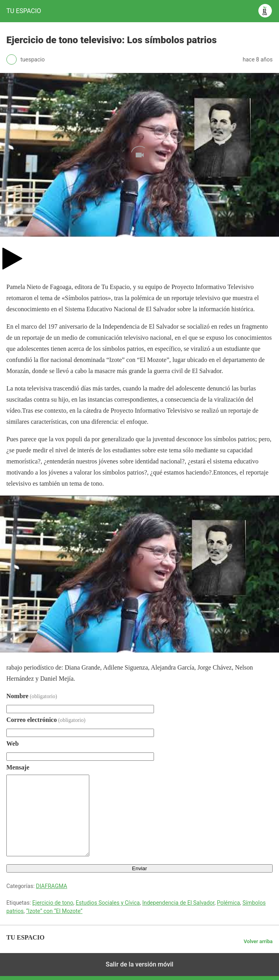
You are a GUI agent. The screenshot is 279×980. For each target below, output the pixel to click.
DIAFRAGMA (52, 886)
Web (13, 744)
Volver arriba (258, 941)
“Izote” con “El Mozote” (54, 911)
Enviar (140, 868)
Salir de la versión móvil (139, 964)
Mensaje (18, 767)
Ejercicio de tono (53, 903)
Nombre (32, 696)
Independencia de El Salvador (178, 903)
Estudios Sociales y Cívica (108, 903)
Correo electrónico (46, 720)
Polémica (228, 903)
